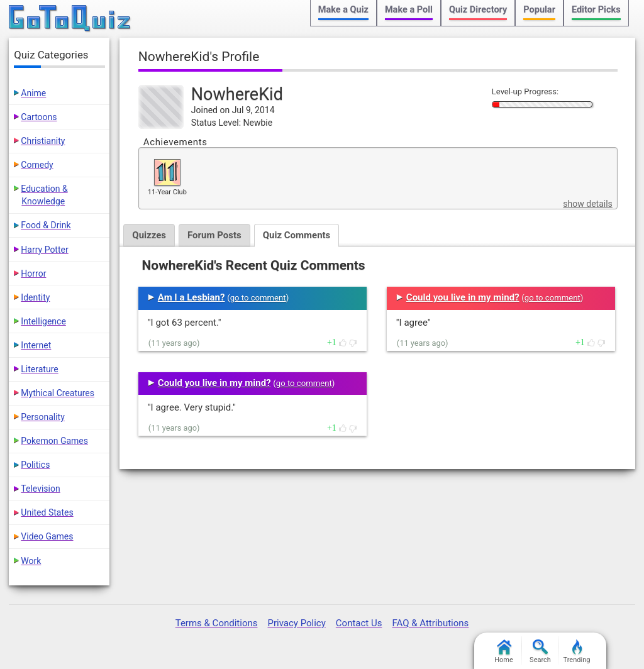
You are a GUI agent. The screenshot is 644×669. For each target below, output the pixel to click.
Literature (39, 369)
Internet (36, 345)
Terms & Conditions (217, 623)
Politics (35, 465)
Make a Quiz (343, 10)
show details (587, 204)
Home (504, 652)
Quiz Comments (297, 235)
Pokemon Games (54, 441)
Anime (33, 93)
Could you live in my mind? (214, 383)
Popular (539, 10)
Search (540, 652)
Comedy (37, 165)
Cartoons (39, 117)
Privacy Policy (296, 623)
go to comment (258, 298)
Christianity (43, 141)
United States (47, 512)
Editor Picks (596, 10)
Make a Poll (409, 10)
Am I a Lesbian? (192, 297)
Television (40, 489)
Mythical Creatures (58, 393)
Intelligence (43, 321)
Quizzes (149, 235)
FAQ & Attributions (430, 623)
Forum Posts (214, 235)
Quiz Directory (478, 10)
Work (31, 561)
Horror (33, 274)
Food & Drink (46, 225)
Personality (42, 417)
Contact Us (359, 623)
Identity (35, 297)
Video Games (47, 536)
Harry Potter (44, 250)
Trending (577, 652)
